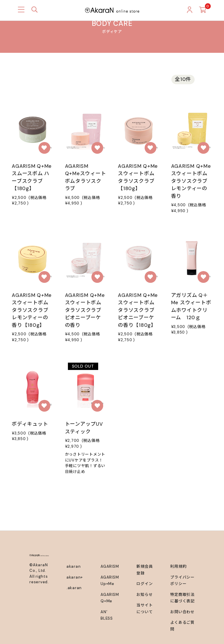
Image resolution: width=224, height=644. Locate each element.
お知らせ (144, 595)
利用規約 (178, 566)
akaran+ (75, 577)
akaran (74, 566)
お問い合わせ (182, 612)
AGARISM (110, 566)
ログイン (144, 584)
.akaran (74, 588)
